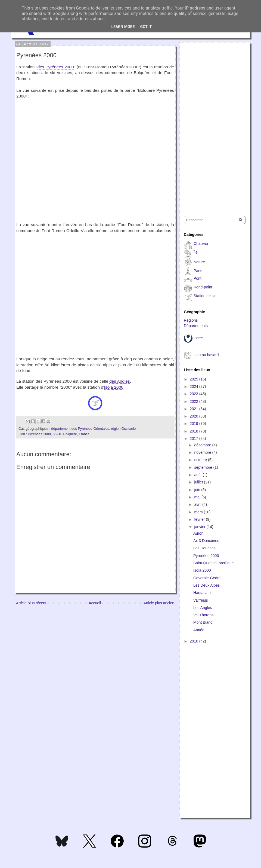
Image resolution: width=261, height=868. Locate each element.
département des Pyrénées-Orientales (80, 429)
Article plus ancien (159, 603)
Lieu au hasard (206, 355)
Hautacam (202, 593)
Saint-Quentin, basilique (214, 563)
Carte (198, 338)
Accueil (95, 603)
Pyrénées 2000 (206, 556)
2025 (195, 379)
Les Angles (203, 608)
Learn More (123, 27)
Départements (196, 326)
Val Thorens (203, 615)
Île (196, 252)
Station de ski (205, 296)
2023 (195, 394)
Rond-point (203, 287)
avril (198, 504)
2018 (195, 431)
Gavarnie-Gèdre (207, 578)
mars (199, 512)
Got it (146, 27)
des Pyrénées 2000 (56, 67)
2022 (195, 401)
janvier (200, 527)
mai (198, 497)
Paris (198, 271)
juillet (199, 482)
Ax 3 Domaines (206, 541)
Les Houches (204, 548)
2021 (195, 409)
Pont (198, 278)
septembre (204, 467)
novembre (203, 452)
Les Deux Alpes (206, 585)
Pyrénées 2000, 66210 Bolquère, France (59, 434)
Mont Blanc (203, 622)
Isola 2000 (114, 387)
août (198, 475)
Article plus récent (31, 603)
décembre (203, 445)
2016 (195, 641)
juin (198, 490)
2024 (195, 386)
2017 (195, 438)
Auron (198, 533)
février (200, 519)
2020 (195, 416)
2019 (195, 424)
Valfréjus (201, 600)
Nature (199, 262)
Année (199, 630)
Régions (191, 320)
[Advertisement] (200, 124)
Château (201, 243)
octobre (201, 460)
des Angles (119, 381)
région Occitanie (123, 429)
